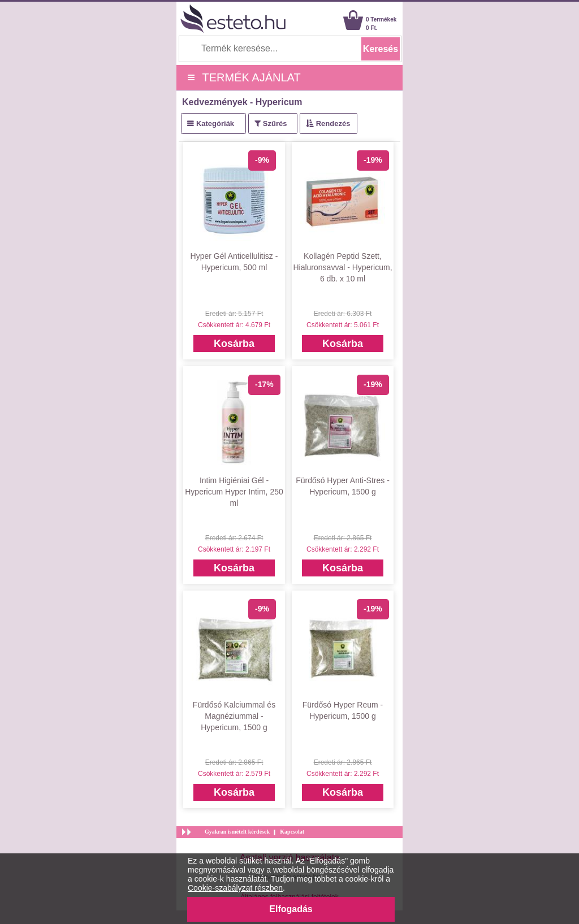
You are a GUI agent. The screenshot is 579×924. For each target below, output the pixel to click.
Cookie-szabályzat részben (235, 888)
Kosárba (234, 344)
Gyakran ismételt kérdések (237, 832)
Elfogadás (291, 909)
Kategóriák (215, 123)
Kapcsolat (292, 832)
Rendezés (333, 123)
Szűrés (275, 123)
